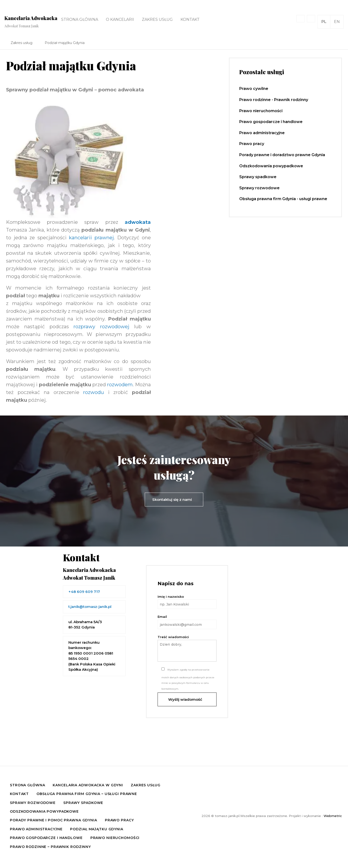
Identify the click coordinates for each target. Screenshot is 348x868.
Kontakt (190, 19)
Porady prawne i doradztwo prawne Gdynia (282, 155)
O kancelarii (120, 19)
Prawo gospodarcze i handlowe (271, 122)
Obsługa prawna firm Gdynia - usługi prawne (283, 199)
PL (324, 22)
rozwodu (94, 392)
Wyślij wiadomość (187, 699)
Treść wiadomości (187, 648)
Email (187, 622)
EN (337, 22)
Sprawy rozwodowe (259, 188)
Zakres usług (157, 19)
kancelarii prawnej (91, 238)
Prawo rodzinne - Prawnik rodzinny (274, 100)
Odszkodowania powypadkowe (271, 166)
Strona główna (80, 19)
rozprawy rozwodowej (101, 327)
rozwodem (120, 385)
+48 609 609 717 (84, 592)
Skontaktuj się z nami (174, 500)
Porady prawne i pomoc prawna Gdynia (54, 820)
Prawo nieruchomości (261, 111)
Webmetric (333, 816)
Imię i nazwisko (187, 602)
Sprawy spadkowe (258, 177)
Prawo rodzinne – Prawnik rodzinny (50, 847)
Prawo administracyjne (262, 133)
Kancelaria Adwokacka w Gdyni (88, 785)
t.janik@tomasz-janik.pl (90, 607)
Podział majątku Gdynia (97, 829)
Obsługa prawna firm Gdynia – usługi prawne (87, 794)
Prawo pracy (252, 144)
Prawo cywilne (254, 89)
